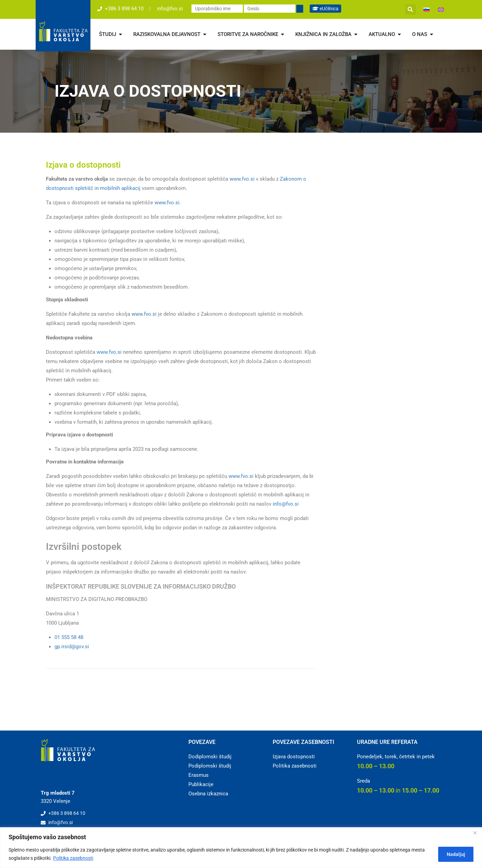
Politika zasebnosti (73, 858)
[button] (411, 9)
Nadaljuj (454, 854)
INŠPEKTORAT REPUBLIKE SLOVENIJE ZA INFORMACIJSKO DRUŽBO (141, 586)
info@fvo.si (286, 504)
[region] (241, 848)
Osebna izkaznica (208, 794)
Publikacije (201, 784)
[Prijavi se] (300, 9)
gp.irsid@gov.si (72, 647)
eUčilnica (327, 9)
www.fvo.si (242, 179)
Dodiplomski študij (210, 757)
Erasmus (199, 775)
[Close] (475, 833)
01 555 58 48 (69, 637)
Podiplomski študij (210, 766)
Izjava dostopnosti (294, 757)
